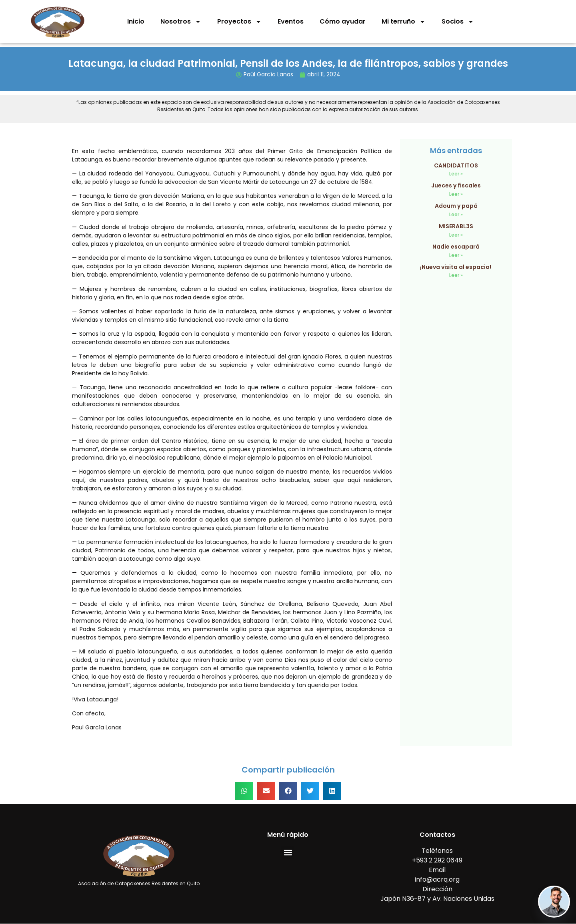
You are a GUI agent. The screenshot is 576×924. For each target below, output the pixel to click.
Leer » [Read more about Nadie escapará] (456, 255)
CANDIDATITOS (456, 165)
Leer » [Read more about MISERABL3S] (456, 235)
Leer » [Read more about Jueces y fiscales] (456, 194)
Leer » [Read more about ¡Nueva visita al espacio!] (456, 275)
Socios (458, 22)
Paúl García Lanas (268, 74)
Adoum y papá (456, 206)
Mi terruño (404, 22)
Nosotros (181, 22)
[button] (244, 791)
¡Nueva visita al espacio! (456, 267)
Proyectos (239, 22)
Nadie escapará (456, 247)
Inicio (136, 21)
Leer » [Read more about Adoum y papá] (456, 214)
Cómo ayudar (343, 21)
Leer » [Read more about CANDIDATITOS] (456, 174)
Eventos (291, 21)
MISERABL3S (456, 226)
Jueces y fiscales (456, 185)
